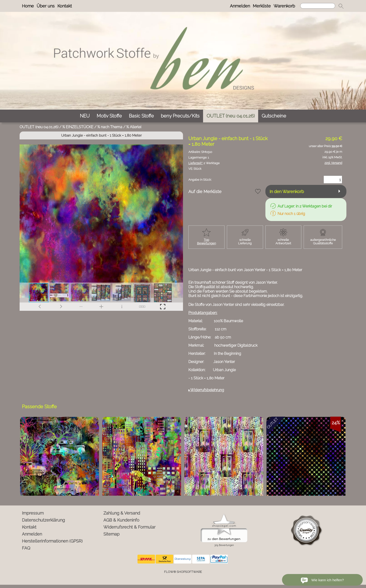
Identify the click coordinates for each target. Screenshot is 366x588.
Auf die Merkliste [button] (205, 192)
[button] (341, 6)
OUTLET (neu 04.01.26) (39, 127)
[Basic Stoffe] (141, 116)
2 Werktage (204, 163)
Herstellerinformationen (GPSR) (52, 541)
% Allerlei (134, 127)
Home (28, 6)
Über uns (46, 6)
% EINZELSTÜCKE (78, 127)
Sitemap (111, 534)
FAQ (26, 548)
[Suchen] (318, 6)
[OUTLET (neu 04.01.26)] (231, 116)
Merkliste (262, 6)
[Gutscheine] (274, 116)
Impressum (33, 513)
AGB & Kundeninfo (121, 520)
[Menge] (333, 180)
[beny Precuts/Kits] (180, 116)
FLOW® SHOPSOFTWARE (183, 572)
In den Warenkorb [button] (287, 192)
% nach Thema (110, 127)
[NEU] (85, 116)
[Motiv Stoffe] (109, 116)
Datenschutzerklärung (43, 520)
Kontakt (65, 6)
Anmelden (240, 6)
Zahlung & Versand (122, 513)
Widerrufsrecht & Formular (129, 527)
